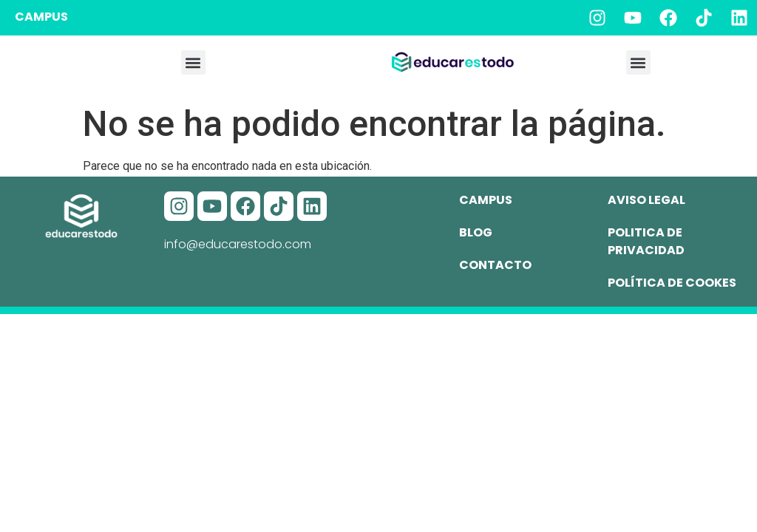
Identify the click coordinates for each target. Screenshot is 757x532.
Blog (476, 232)
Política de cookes (672, 283)
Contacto (495, 265)
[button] (193, 62)
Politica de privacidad (646, 241)
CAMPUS (41, 17)
